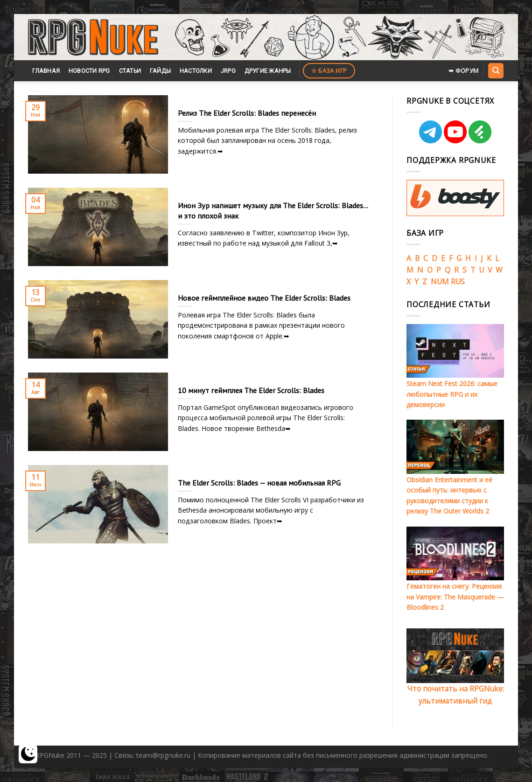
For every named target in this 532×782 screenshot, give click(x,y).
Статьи (130, 71)
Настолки (196, 71)
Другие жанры (268, 71)
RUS (458, 282)
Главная (46, 71)
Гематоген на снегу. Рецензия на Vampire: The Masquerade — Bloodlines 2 (455, 597)
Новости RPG (89, 71)
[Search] (496, 70)
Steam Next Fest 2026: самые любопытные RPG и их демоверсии (452, 394)
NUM (440, 282)
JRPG (228, 71)
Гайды (160, 71)
